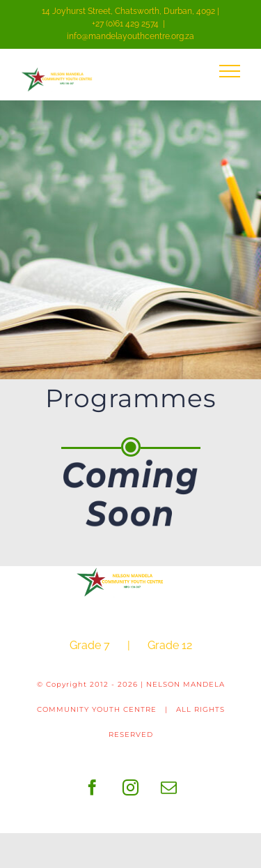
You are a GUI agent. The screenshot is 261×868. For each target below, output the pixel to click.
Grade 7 (90, 645)
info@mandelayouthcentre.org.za (130, 36)
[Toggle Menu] (230, 71)
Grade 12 (170, 645)
